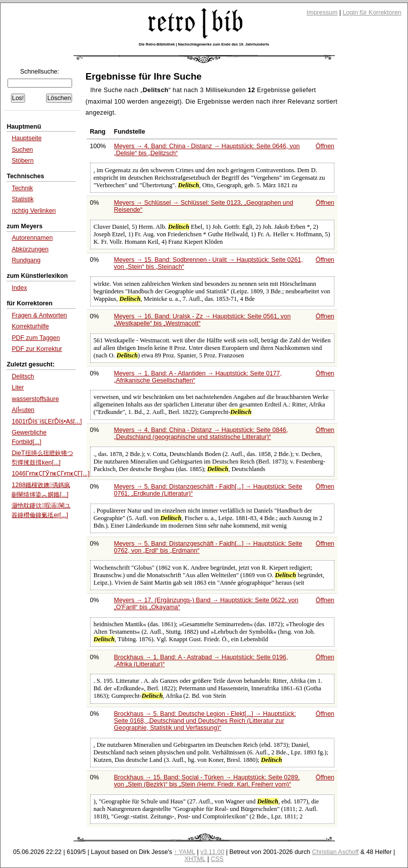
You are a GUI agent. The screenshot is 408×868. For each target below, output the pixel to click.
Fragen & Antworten (39, 315)
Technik (22, 188)
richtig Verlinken (34, 211)
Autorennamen (32, 238)
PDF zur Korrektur (37, 349)
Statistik (23, 199)
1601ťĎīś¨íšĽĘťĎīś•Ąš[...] (47, 421)
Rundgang (26, 260)
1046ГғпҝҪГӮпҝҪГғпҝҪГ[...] (50, 474)
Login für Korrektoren (372, 13)
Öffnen (325, 146)
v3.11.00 (212, 852)
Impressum (322, 13)
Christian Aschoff (335, 852)
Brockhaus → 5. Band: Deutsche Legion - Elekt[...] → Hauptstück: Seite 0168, (205, 721)
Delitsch (23, 376)
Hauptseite (27, 138)
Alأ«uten (23, 410)
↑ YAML (184, 852)
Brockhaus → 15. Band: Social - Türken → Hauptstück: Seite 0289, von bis (207, 781)
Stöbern (23, 161)
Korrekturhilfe (30, 326)
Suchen (22, 150)
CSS (217, 859)
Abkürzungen (30, 249)
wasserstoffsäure (35, 399)
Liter (18, 387)
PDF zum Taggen (36, 338)
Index (19, 288)
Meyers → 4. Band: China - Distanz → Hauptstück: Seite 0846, (201, 433)
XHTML (195, 859)
